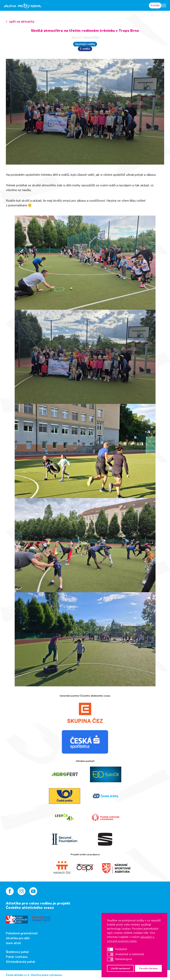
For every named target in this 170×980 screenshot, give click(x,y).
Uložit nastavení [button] (120, 968)
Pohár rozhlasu (17, 957)
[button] (110, 949)
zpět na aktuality (22, 22)
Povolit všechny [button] (148, 968)
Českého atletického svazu (30, 908)
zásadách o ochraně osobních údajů (131, 939)
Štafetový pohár (17, 952)
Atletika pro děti (18, 938)
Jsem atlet (13, 943)
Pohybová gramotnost (22, 933)
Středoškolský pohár (21, 962)
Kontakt (155, 5)
